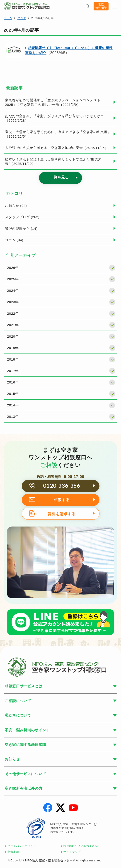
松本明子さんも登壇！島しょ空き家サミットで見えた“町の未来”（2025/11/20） (53, 162)
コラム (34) (14, 240)
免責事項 (13, 852)
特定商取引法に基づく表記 (81, 846)
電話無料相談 (101, 6)
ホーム (8, 18)
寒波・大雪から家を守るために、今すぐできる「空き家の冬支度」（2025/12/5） (58, 134)
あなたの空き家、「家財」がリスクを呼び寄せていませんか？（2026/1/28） (54, 118)
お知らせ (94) (16, 206)
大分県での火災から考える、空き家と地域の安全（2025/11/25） (57, 148)
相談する (62, 500)
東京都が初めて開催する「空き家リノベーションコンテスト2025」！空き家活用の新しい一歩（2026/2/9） (53, 102)
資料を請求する (62, 514)
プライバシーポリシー (22, 846)
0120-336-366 (62, 486)
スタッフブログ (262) (22, 217)
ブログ (22, 18)
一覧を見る (59, 177)
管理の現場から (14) (21, 229)
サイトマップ (72, 852)
